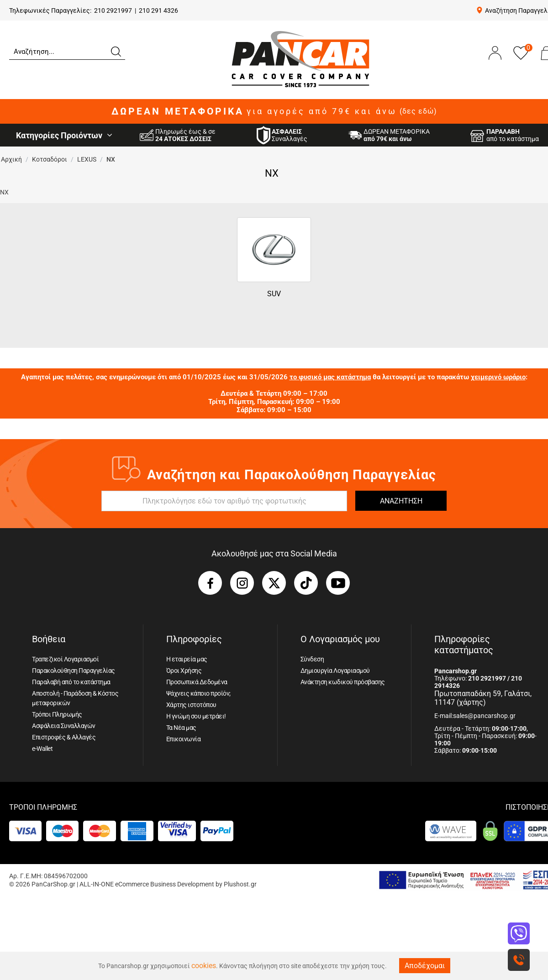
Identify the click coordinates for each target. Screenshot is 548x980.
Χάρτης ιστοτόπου (191, 705)
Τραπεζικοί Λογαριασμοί (65, 659)
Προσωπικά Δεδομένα (197, 682)
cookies (204, 966)
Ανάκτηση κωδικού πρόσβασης (343, 682)
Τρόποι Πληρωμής (57, 714)
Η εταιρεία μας (187, 659)
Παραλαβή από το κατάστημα (71, 682)
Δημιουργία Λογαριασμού (335, 671)
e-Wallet (42, 749)
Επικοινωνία (184, 739)
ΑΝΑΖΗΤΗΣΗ (401, 501)
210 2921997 (113, 10)
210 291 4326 (158, 10)
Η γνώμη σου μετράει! (196, 716)
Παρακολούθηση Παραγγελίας (74, 671)
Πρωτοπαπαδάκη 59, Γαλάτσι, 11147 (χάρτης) (483, 698)
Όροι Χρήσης (184, 671)
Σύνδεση (312, 659)
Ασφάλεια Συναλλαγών (64, 726)
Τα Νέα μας (181, 728)
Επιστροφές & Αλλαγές (64, 737)
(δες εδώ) (418, 111)
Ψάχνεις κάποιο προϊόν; (198, 693)
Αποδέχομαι (425, 966)
